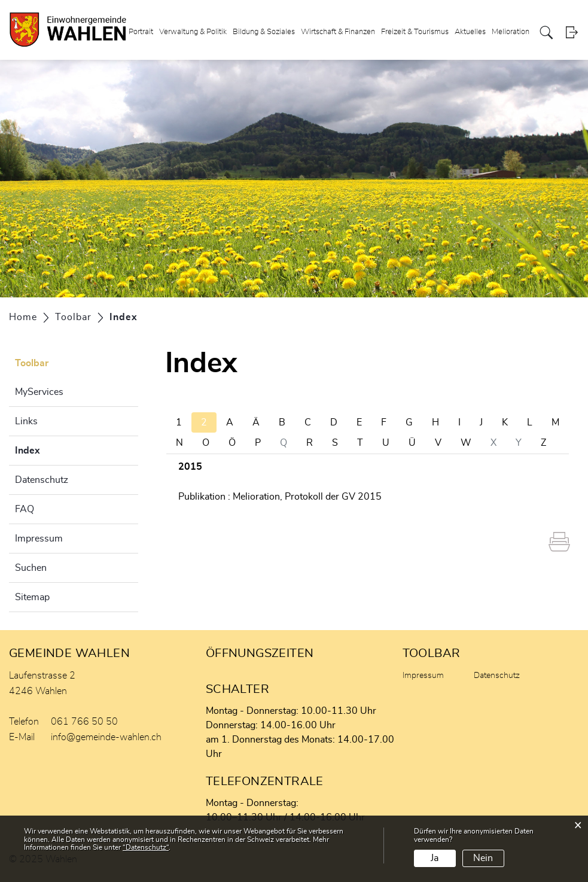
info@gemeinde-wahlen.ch (106, 737)
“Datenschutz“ (146, 847)
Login (572, 33)
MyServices (39, 392)
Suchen (31, 568)
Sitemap (32, 597)
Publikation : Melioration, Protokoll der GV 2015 (280, 497)
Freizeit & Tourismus (415, 32)
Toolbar (32, 363)
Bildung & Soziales (264, 32)
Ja (435, 858)
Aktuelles (470, 32)
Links (26, 421)
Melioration (511, 32)
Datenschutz (42, 480)
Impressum (39, 539)
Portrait (141, 32)
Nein (483, 858)
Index (57, 449)
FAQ (25, 509)
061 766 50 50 (84, 722)
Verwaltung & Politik (193, 32)
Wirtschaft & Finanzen (338, 32)
